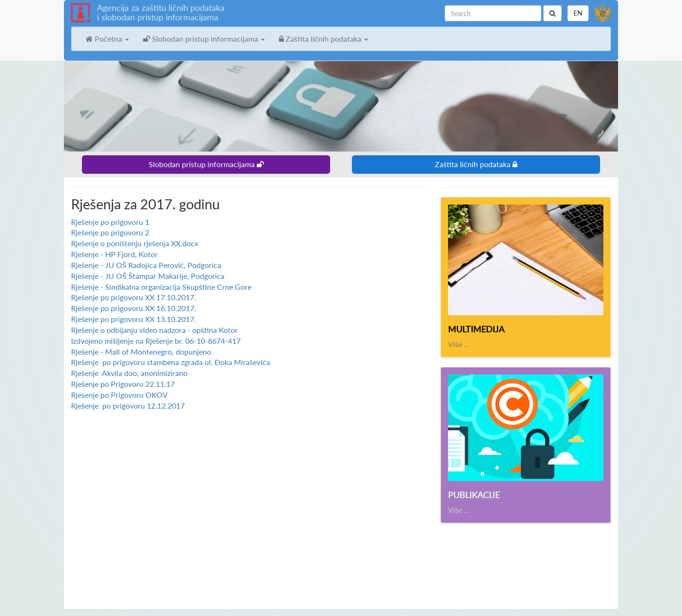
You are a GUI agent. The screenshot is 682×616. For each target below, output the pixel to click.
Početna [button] (107, 39)
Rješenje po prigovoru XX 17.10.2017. (134, 297)
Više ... (459, 344)
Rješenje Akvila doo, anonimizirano (129, 373)
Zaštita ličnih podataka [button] (323, 39)
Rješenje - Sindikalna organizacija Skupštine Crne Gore (161, 287)
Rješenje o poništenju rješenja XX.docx (135, 243)
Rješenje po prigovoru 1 (110, 222)
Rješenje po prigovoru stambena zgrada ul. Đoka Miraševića (170, 362)
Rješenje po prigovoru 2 (110, 232)
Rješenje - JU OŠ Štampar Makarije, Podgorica (148, 276)
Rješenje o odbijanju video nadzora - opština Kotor (154, 330)
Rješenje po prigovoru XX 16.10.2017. (134, 308)
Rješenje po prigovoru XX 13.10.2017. (134, 319)
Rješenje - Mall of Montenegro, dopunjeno (141, 352)
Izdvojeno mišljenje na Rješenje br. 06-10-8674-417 (156, 341)
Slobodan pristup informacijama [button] (204, 39)
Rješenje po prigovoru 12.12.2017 (128, 406)
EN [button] (578, 13)
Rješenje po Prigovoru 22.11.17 (123, 384)
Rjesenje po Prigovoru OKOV (119, 395)
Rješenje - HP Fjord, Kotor (114, 254)
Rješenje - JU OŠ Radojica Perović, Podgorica (146, 265)
